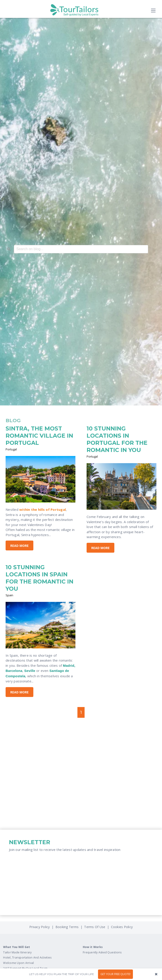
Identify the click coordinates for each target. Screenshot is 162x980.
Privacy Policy (40, 927)
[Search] (9, 249)
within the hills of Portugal (43, 509)
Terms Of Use (94, 927)
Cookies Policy (122, 927)
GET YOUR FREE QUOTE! (115, 974)
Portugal (11, 449)
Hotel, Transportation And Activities (27, 958)
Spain (9, 595)
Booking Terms (67, 927)
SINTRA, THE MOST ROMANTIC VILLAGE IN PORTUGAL (39, 436)
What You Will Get (17, 947)
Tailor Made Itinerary (17, 952)
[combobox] (81, 249)
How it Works (93, 947)
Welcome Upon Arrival (18, 963)
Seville (30, 671)
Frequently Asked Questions (102, 952)
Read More (19, 546)
